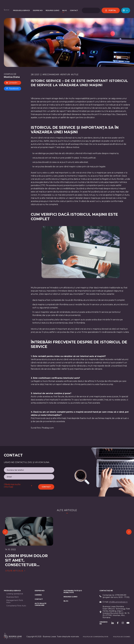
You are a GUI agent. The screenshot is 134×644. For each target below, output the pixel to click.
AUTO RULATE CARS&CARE (41, 604)
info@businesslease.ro (118, 602)
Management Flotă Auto (15, 601)
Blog (66, 601)
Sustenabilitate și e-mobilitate (73, 592)
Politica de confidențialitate (96, 637)
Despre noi (40, 591)
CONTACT (39, 599)
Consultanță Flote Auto (16, 606)
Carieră (38, 595)
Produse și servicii (12, 591)
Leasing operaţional (15, 594)
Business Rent (12, 597)
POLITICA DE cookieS (122, 637)
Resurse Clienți (70, 597)
